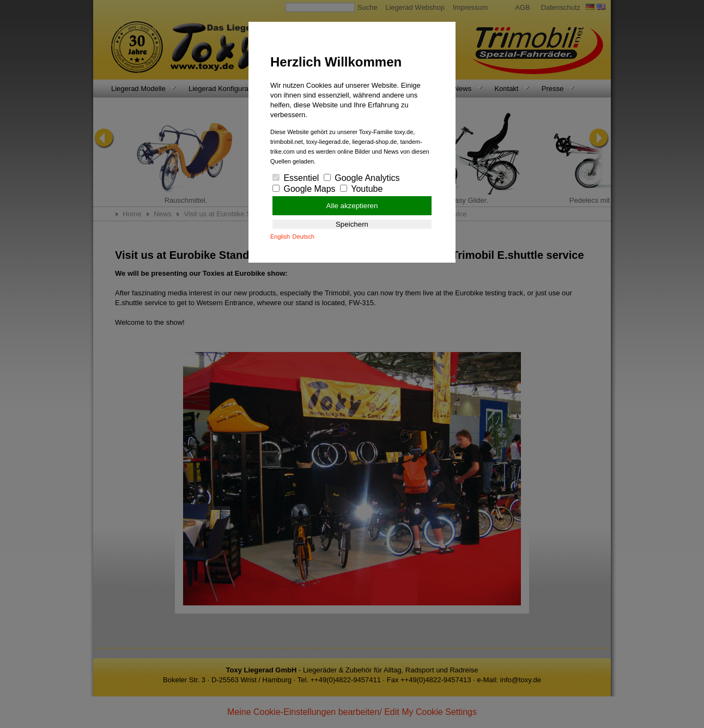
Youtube (361, 189)
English (280, 236)
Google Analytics (362, 178)
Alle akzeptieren (352, 206)
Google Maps (304, 189)
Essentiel (296, 178)
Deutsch (304, 236)
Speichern (352, 224)
